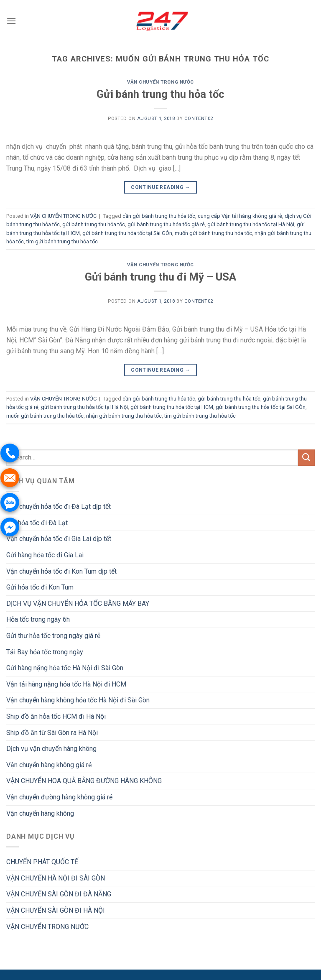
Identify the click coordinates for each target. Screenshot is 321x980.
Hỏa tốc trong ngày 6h (38, 619)
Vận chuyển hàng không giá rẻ (49, 765)
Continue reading (160, 188)
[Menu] (11, 21)
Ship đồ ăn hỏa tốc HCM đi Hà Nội (56, 716)
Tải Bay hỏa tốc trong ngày (45, 652)
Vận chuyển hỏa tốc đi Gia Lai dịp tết (59, 539)
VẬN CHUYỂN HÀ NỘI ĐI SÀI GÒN (56, 878)
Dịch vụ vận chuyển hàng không (51, 749)
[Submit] (306, 458)
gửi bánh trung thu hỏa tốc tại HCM (172, 407)
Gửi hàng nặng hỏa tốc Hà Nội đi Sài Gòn (65, 668)
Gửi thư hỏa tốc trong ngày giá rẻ (53, 636)
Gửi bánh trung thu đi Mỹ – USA (160, 277)
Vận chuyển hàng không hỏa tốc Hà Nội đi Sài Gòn (78, 700)
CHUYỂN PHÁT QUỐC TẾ (42, 862)
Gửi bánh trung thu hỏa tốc (160, 94)
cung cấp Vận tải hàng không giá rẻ (240, 216)
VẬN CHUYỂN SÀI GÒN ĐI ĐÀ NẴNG (59, 894)
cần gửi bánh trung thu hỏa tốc (159, 216)
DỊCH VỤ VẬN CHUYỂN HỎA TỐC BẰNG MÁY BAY (78, 604)
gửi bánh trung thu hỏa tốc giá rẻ (166, 224)
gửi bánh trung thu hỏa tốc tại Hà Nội (251, 224)
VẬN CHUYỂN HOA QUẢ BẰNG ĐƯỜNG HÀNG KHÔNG (84, 781)
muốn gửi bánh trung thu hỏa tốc (213, 233)
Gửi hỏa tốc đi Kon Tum (40, 587)
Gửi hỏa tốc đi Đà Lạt (37, 523)
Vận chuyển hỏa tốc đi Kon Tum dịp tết (61, 571)
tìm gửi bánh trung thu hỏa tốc (62, 241)
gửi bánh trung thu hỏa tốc (94, 224)
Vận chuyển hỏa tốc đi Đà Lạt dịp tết (59, 507)
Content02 (199, 119)
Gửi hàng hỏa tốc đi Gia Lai (45, 555)
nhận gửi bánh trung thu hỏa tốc (124, 416)
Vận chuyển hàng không (40, 813)
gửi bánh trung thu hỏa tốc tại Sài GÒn (127, 233)
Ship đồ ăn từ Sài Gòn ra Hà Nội (52, 733)
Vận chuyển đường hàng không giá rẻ (59, 797)
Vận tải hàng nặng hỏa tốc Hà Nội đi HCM (66, 684)
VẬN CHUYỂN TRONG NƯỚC (160, 82)
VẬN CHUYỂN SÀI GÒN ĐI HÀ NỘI (56, 910)
